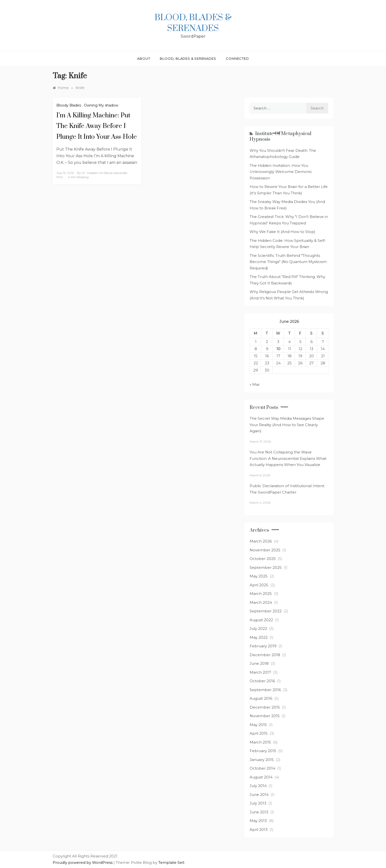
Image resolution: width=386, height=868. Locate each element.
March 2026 (261, 541)
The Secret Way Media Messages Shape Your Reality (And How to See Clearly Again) (287, 425)
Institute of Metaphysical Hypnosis (281, 137)
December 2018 (265, 655)
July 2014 (258, 786)
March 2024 (261, 602)
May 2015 (258, 725)
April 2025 (259, 585)
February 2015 (263, 751)
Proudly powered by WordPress (83, 862)
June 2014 (259, 795)
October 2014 (262, 768)
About (144, 59)
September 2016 (265, 690)
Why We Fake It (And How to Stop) (282, 232)
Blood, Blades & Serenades (193, 23)
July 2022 (258, 628)
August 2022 (261, 620)
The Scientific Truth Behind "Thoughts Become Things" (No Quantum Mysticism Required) (288, 262)
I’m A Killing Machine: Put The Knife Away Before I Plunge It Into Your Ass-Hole (97, 126)
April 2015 (259, 733)
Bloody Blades (69, 105)
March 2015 (260, 742)
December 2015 (265, 707)
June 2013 (259, 812)
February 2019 (263, 646)
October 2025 (263, 559)
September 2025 (266, 567)
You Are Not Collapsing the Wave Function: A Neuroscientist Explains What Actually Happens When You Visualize (288, 458)
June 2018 (259, 663)
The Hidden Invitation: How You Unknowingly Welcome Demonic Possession (281, 172)
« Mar (255, 384)
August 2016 (261, 698)
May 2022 (259, 637)
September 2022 (266, 611)
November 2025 (265, 550)
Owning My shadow (101, 105)
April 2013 (259, 829)
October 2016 (262, 681)
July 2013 (258, 803)
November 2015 (265, 716)
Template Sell (171, 862)
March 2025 (261, 594)
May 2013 (258, 821)
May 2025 (259, 576)
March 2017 (260, 672)
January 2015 (262, 760)
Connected (237, 59)
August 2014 (261, 777)
